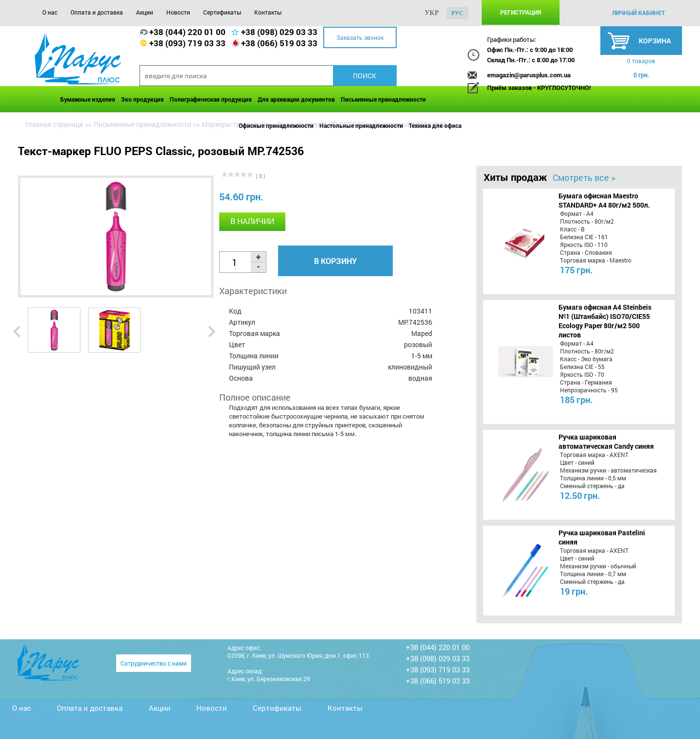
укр (432, 13)
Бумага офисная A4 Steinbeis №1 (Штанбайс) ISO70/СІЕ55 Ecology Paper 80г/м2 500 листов (605, 321)
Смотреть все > (584, 177)
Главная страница (54, 124)
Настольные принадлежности (361, 125)
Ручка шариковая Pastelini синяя (602, 537)
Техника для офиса (435, 125)
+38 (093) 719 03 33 (187, 43)
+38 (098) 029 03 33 (279, 32)
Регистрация (521, 12)
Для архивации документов (296, 99)
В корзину (335, 261)
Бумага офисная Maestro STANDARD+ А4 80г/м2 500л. (604, 200)
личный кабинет (639, 13)
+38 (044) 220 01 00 (187, 32)
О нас (50, 12)
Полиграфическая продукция (211, 99)
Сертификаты (222, 12)
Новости (178, 12)
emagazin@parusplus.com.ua (529, 75)
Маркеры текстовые (234, 124)
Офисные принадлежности (276, 125)
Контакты (268, 12)
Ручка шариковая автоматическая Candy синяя (606, 441)
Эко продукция (142, 99)
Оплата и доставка (97, 12)
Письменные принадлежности (383, 99)
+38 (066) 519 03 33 (279, 43)
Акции (145, 12)
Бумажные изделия (88, 99)
